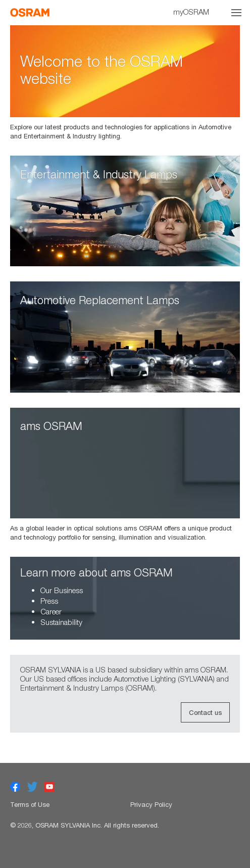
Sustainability (61, 622)
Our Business (62, 590)
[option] (125, 83)
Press (49, 601)
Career (51, 611)
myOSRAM (191, 12)
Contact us (205, 712)
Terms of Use (30, 804)
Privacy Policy (151, 804)
